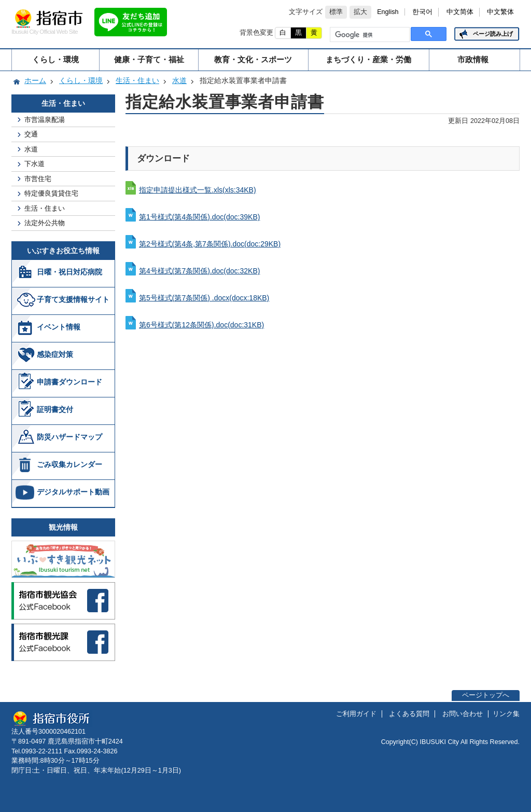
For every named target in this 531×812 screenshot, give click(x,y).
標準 (336, 12)
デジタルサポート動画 (73, 492)
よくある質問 (409, 714)
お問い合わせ (463, 714)
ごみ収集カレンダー (69, 464)
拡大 (360, 12)
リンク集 (506, 714)
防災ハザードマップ (69, 437)
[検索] (369, 35)
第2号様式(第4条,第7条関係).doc (210, 244)
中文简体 (460, 12)
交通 (31, 134)
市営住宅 (38, 179)
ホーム (35, 80)
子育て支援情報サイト (73, 299)
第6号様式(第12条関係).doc (201, 325)
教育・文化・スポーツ (253, 59)
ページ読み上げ (493, 34)
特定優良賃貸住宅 (51, 193)
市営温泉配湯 (45, 120)
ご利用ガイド (356, 714)
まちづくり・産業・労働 (368, 59)
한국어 (422, 12)
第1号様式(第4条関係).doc (199, 217)
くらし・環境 (55, 59)
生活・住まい (137, 80)
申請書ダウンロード (69, 382)
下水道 (34, 164)
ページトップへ (486, 695)
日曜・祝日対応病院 (69, 272)
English (388, 12)
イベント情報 (59, 327)
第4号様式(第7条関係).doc (199, 271)
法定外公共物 (45, 223)
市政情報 (473, 59)
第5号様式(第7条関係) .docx (204, 298)
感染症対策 (55, 354)
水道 (179, 80)
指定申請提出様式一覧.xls (198, 190)
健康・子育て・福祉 (149, 59)
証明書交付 (55, 409)
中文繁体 (500, 12)
